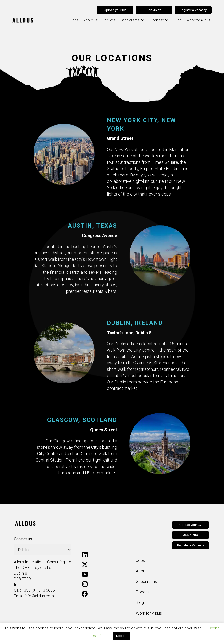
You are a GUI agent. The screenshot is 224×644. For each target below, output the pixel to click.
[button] (140, 20)
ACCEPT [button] (121, 636)
